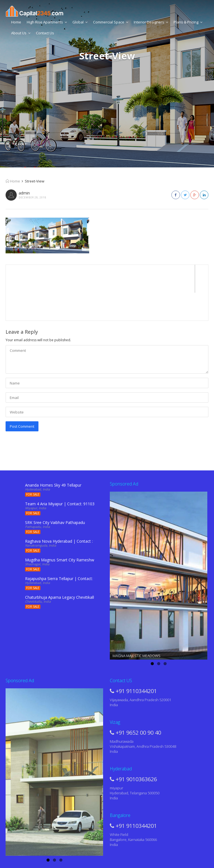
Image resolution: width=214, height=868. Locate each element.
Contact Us (45, 33)
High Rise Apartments (47, 22)
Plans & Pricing (188, 22)
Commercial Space (111, 22)
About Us (21, 33)
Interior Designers (151, 22)
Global (80, 22)
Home (16, 22)
